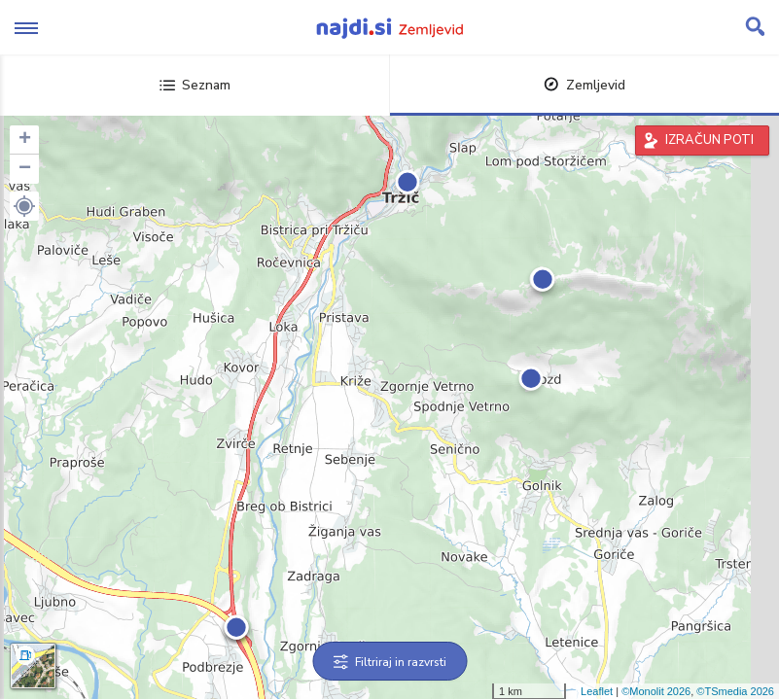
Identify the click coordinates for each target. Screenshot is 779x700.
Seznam (195, 85)
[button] (24, 206)
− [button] (25, 169)
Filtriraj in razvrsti (389, 662)
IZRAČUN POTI (709, 140)
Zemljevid (584, 85)
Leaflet (597, 691)
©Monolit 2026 (656, 691)
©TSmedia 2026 (735, 691)
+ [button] (25, 140)
